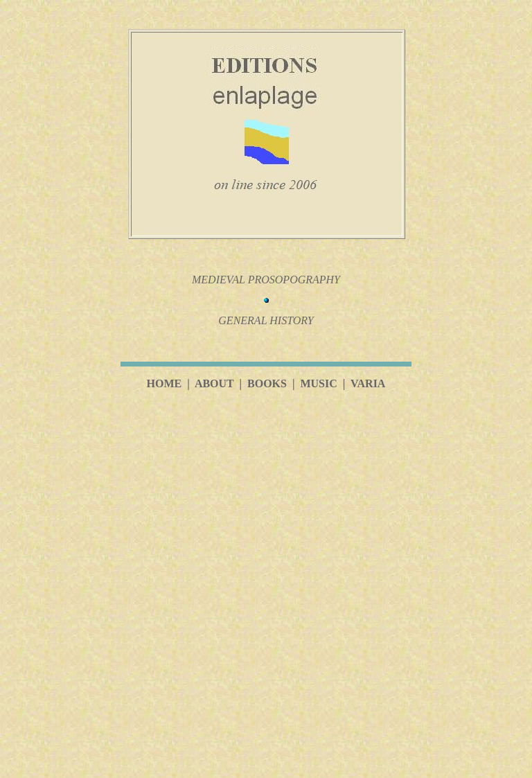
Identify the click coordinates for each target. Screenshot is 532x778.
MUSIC (318, 383)
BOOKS (267, 383)
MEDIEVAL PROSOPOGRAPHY (266, 280)
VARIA (368, 383)
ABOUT (214, 383)
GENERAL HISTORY (266, 320)
